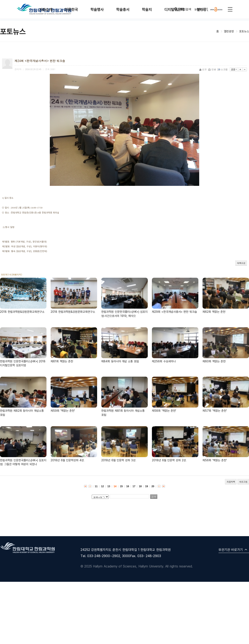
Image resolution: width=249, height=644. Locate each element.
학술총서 (123, 9)
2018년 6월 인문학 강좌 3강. (119, 460)
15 (121, 486)
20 (153, 486)
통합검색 (182, 9)
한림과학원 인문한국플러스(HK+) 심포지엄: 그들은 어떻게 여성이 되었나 (23, 462)
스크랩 (223, 69)
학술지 (147, 9)
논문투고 (199, 9)
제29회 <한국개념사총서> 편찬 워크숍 (174, 312)
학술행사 (97, 9)
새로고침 (243, 482)
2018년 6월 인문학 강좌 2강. (169, 460)
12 (102, 486)
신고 (203, 69)
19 (147, 486)
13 (109, 486)
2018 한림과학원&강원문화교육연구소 (22, 312)
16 (128, 486)
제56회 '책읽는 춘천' (215, 460)
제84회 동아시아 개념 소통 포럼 (120, 361)
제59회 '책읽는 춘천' (63, 411)
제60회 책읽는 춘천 (214, 361)
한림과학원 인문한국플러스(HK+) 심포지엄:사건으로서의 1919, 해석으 (124, 314)
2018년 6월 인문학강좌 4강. (68, 460)
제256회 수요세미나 (164, 361)
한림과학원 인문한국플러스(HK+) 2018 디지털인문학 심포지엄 (23, 363)
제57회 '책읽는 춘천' (215, 411)
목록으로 (241, 263)
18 (140, 486)
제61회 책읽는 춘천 (62, 361)
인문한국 (71, 9)
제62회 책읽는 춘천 (214, 312)
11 (96, 486)
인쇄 (212, 69)
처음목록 (231, 482)
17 (134, 486)
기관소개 (46, 9)
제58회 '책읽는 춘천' (164, 411)
